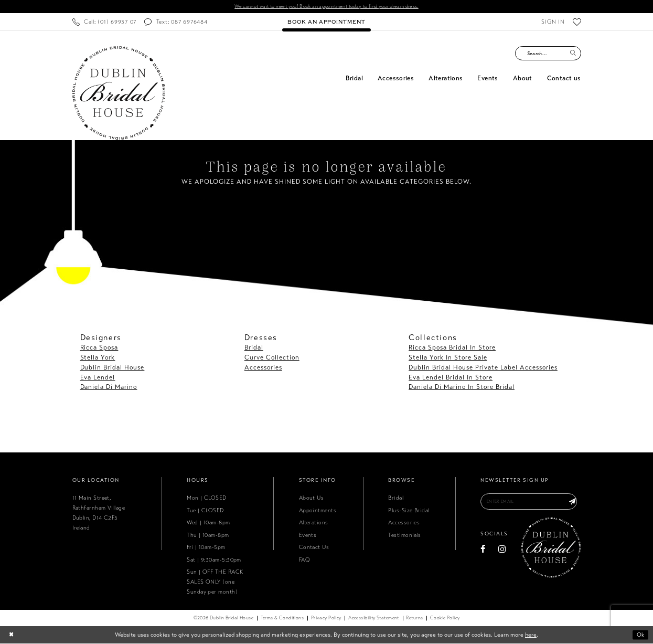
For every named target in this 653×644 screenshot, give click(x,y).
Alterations (314, 523)
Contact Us (314, 548)
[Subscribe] (572, 502)
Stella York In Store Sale (448, 357)
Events (308, 535)
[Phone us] (104, 22)
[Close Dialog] (11, 635)
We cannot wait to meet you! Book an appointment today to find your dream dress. (327, 7)
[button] (553, 22)
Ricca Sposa (99, 347)
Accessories (263, 367)
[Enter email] (531, 502)
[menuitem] (104, 22)
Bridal (254, 347)
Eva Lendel (98, 377)
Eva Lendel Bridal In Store (451, 377)
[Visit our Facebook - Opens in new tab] (483, 550)
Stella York (98, 357)
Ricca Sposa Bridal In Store (452, 347)
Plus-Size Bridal (409, 510)
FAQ (304, 560)
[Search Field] (548, 54)
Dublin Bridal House (113, 367)
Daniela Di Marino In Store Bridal (462, 387)
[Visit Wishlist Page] (577, 22)
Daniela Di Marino (109, 387)
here (531, 635)
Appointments (318, 510)
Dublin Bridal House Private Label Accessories (483, 367)
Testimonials (404, 535)
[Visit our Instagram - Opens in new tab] (502, 550)
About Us (312, 498)
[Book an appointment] (326, 22)
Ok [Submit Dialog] (640, 635)
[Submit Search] (573, 54)
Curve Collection (272, 357)
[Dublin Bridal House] (119, 93)
